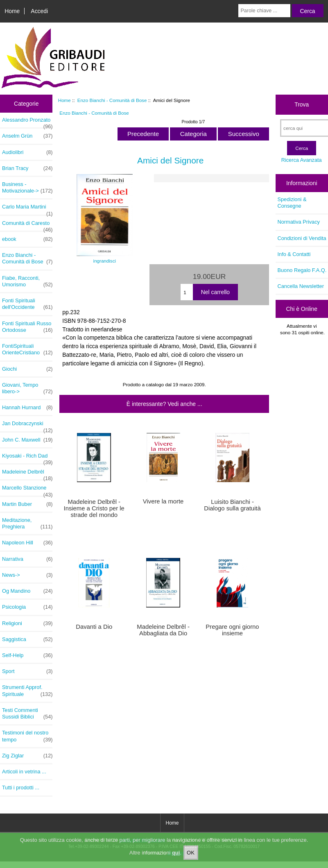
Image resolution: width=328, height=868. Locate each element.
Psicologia (27, 607)
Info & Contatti (294, 254)
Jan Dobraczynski (27, 426)
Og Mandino (27, 591)
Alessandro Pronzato (27, 122)
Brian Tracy (27, 168)
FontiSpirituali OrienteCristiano (27, 349)
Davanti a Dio (94, 627)
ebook (27, 239)
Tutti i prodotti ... (21, 788)
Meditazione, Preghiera (27, 524)
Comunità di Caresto (27, 225)
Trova (302, 104)
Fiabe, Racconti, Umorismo (27, 281)
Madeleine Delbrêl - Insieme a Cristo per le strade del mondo (94, 508)
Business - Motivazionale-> (27, 188)
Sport (27, 671)
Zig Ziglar (27, 756)
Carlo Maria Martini (27, 209)
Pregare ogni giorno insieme (232, 630)
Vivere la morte (163, 501)
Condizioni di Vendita (302, 238)
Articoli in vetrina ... (24, 772)
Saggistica (27, 639)
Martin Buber (27, 504)
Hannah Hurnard (27, 408)
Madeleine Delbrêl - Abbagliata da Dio (163, 630)
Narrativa (27, 559)
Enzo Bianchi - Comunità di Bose (112, 100)
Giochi (27, 369)
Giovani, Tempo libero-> (27, 388)
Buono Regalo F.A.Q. (302, 270)
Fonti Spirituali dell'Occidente (27, 304)
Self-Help (27, 655)
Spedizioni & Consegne (292, 203)
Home (12, 11)
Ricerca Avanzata (302, 160)
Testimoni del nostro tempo (27, 736)
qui (176, 857)
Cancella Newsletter (301, 286)
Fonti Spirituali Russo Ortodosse (27, 327)
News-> (27, 575)
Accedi (39, 11)
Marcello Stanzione (27, 490)
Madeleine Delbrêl (27, 474)
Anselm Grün (27, 136)
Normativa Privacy (299, 222)
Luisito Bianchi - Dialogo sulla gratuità (232, 505)
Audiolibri (27, 152)
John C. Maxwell (27, 440)
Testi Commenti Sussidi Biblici (27, 714)
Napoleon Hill (27, 543)
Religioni (27, 623)
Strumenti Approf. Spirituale (27, 691)
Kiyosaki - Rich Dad (27, 458)
